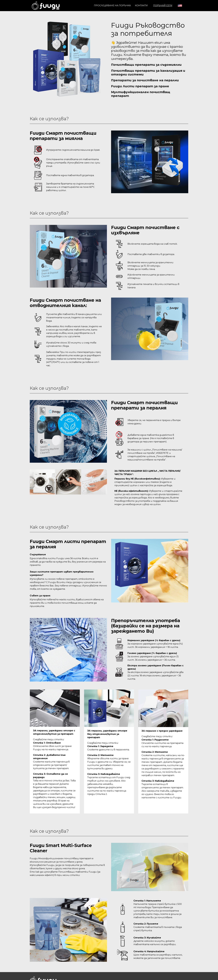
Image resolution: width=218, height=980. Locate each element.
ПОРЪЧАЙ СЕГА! (163, 5)
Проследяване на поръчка (112, 5)
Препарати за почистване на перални (147, 81)
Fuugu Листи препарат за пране (142, 88)
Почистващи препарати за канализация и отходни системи (149, 73)
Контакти (141, 5)
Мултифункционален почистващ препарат (143, 96)
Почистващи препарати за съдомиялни (149, 65)
